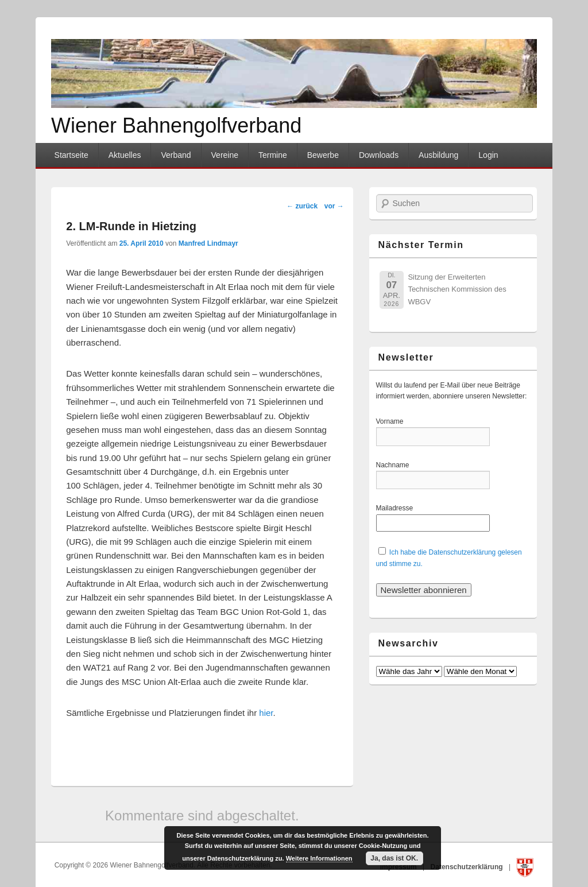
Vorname (396, 421)
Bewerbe (323, 155)
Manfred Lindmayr (208, 243)
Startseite (71, 155)
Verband (176, 155)
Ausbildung (438, 155)
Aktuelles (125, 155)
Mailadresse (396, 508)
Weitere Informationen (319, 858)
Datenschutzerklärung (468, 867)
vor (334, 206)
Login (488, 155)
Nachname (396, 465)
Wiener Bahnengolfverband (176, 125)
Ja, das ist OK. (394, 858)
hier (266, 713)
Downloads (379, 155)
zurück (302, 206)
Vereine (225, 155)
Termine (273, 155)
